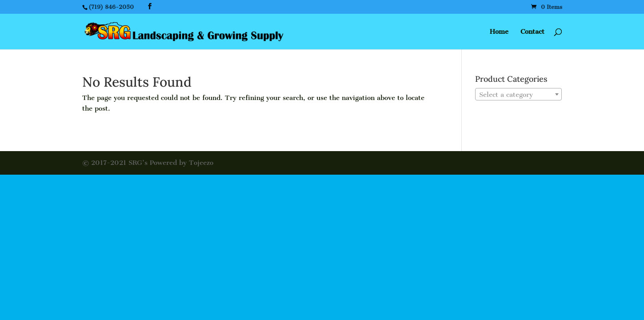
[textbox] (518, 95)
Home (499, 32)
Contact (532, 32)
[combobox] (518, 94)
